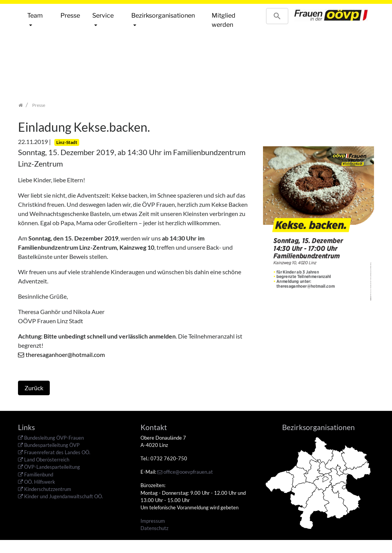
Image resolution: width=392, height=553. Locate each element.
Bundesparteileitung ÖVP (52, 445)
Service (103, 16)
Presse (70, 16)
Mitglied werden (224, 20)
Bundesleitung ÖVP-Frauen (54, 438)
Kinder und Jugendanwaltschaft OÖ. (64, 496)
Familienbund (39, 474)
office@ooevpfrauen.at (188, 472)
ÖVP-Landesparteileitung (52, 467)
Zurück (34, 388)
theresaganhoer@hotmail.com (65, 354)
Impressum (153, 521)
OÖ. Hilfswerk (40, 482)
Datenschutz (154, 528)
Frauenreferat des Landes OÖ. (57, 452)
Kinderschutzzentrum (48, 489)
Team (35, 16)
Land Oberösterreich (47, 460)
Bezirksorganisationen (163, 16)
